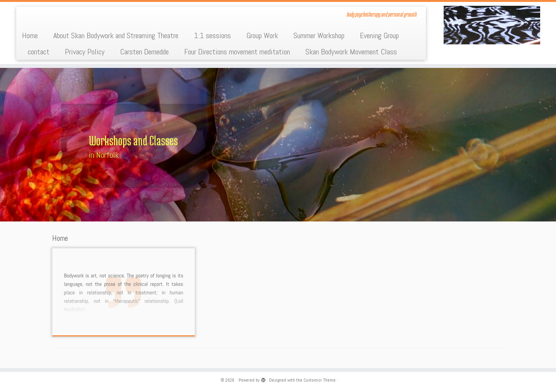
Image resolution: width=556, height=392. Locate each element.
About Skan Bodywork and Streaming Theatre (116, 35)
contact (39, 52)
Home (30, 35)
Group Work (262, 35)
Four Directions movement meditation (237, 52)
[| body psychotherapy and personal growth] (492, 25)
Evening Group (379, 35)
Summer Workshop (319, 35)
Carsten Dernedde (144, 52)
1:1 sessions (212, 35)
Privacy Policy (85, 52)
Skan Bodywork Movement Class (351, 52)
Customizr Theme (320, 380)
